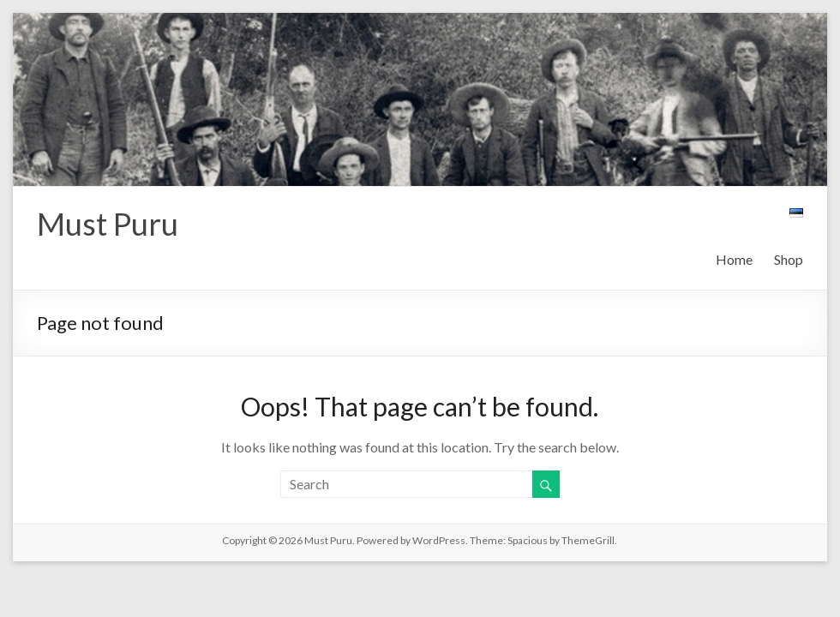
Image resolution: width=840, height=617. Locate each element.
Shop (789, 259)
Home (734, 259)
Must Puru (108, 224)
